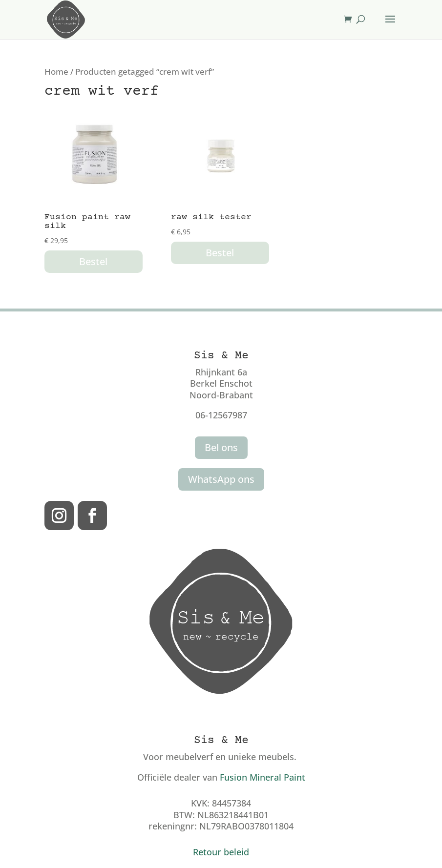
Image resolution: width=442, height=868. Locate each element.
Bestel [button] (93, 261)
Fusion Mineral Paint (263, 777)
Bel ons (221, 447)
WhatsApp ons (221, 479)
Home (56, 72)
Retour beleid (221, 852)
